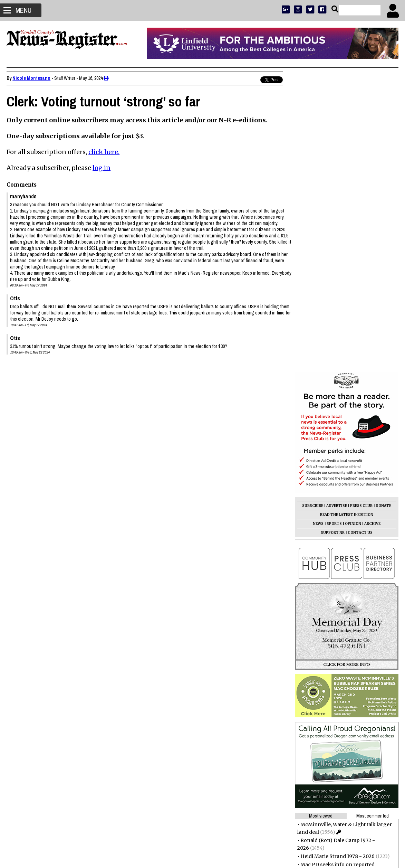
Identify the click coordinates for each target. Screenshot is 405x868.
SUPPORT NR (332, 232)
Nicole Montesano (32, 78)
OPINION (353, 223)
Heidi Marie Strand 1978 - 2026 (337, 556)
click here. (104, 152)
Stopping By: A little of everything (340, 620)
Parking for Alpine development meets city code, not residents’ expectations (345, 604)
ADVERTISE (336, 205)
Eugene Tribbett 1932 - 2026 (334, 635)
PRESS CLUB (361, 205)
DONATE (383, 205)
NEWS (318, 223)
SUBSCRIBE (312, 205)
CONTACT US (360, 232)
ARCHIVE (372, 223)
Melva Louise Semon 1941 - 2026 (339, 644)
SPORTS (334, 223)
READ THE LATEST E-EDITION (346, 214)
